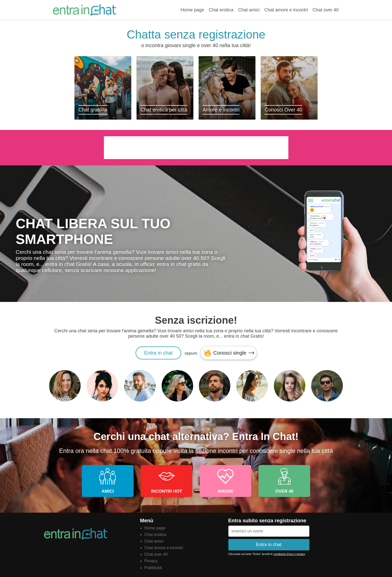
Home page (192, 10)
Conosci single (230, 353)
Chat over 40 (325, 10)
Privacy (151, 561)
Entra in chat (158, 353)
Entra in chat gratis (85, 10)
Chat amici (249, 10)
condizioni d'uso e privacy (290, 554)
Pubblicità (153, 568)
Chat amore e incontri (286, 10)
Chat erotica (221, 10)
